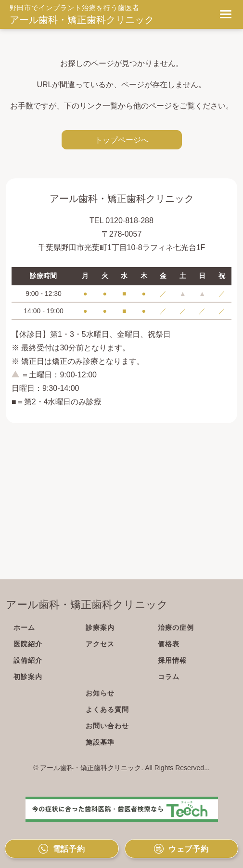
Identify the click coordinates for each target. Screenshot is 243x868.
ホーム (24, 628)
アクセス (100, 644)
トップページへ (122, 140)
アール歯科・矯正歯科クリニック (82, 20)
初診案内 (28, 677)
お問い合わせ (107, 726)
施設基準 (100, 742)
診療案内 (100, 628)
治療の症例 (176, 628)
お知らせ (100, 693)
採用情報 (172, 660)
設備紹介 (28, 660)
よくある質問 (107, 709)
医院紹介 (28, 644)
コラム (169, 677)
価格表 (169, 644)
